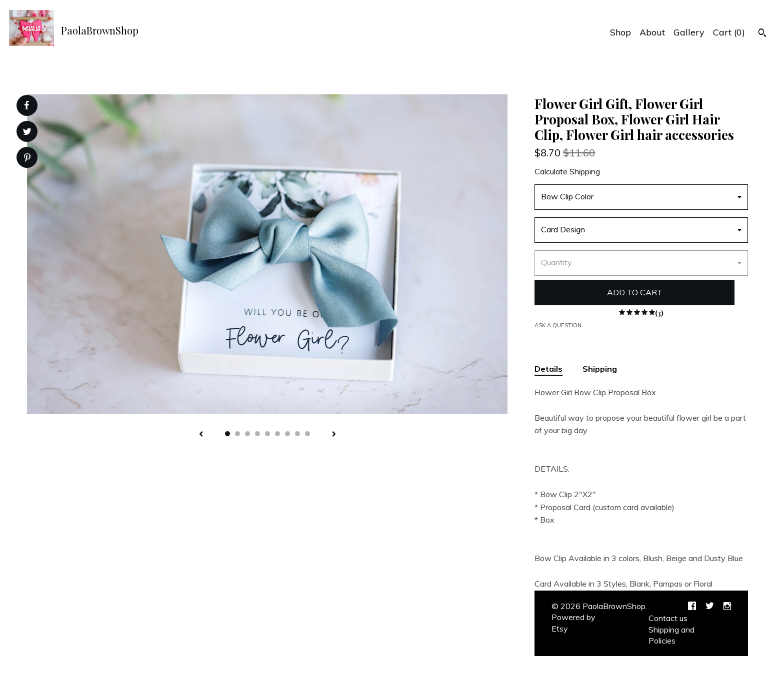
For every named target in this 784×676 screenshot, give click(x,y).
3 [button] (247, 434)
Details (548, 369)
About (652, 32)
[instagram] (727, 607)
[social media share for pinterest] (27, 159)
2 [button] (237, 434)
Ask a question (558, 325)
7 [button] (287, 434)
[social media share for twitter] (27, 133)
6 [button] (277, 434)
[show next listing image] (334, 435)
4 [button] (257, 434)
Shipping (600, 369)
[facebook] (692, 607)
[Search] (762, 34)
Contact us (668, 618)
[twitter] (710, 607)
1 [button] (227, 434)
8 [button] (297, 434)
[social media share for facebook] (26, 105)
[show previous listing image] (201, 435)
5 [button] (267, 434)
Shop (620, 32)
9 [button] (307, 434)
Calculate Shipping (567, 171)
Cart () (729, 32)
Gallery (689, 32)
